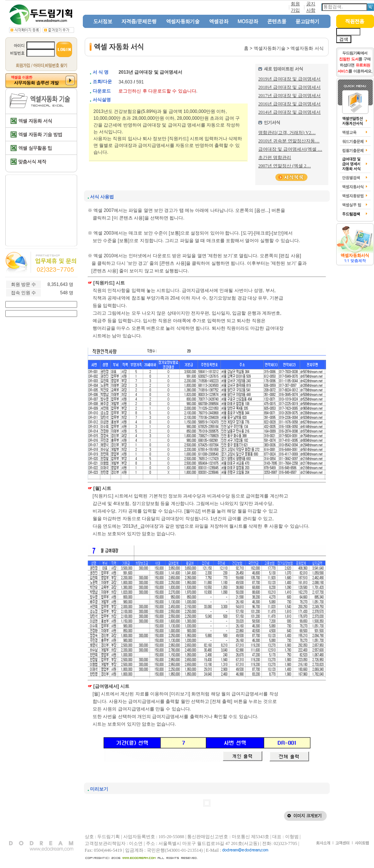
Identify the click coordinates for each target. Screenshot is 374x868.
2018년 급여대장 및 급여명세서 (289, 87)
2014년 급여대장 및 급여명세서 (289, 112)
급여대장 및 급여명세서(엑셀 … (290, 149)
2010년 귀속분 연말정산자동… (289, 141)
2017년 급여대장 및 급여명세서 (289, 96)
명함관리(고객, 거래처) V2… (287, 133)
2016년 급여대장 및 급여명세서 (289, 104)
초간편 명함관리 (275, 158)
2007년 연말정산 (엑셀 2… (285, 166)
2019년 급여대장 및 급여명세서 (289, 79)
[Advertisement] (41, 210)
